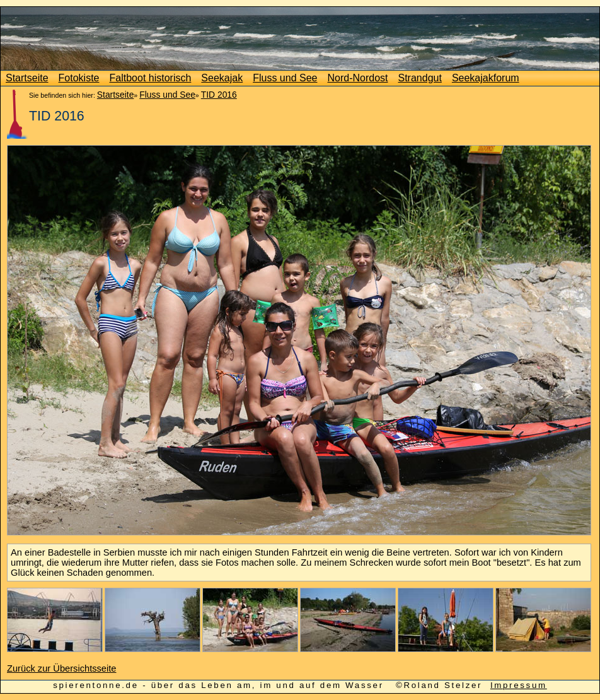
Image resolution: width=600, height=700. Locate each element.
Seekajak (222, 78)
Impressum (519, 685)
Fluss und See (285, 78)
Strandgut (420, 78)
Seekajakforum (486, 78)
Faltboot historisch (151, 78)
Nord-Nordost (357, 78)
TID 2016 (219, 95)
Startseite (27, 78)
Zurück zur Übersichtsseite (62, 668)
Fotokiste (79, 78)
